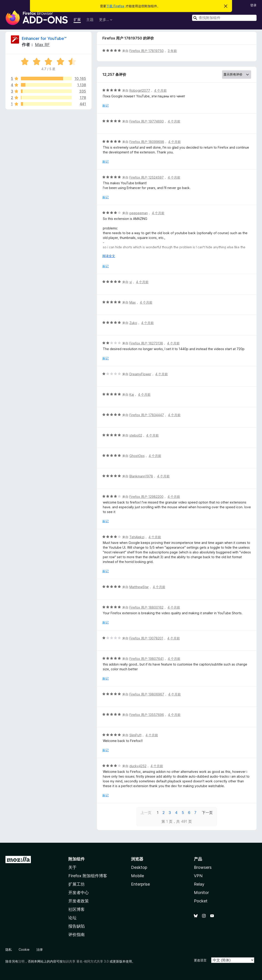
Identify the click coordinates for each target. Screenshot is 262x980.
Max (133, 302)
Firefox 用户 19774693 (147, 121)
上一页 (146, 813)
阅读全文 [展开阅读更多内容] (109, 256)
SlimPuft (135, 735)
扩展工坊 (77, 884)
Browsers (203, 867)
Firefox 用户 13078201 (146, 638)
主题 (90, 20)
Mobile (137, 876)
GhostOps (137, 456)
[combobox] (224, 18)
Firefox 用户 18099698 (147, 142)
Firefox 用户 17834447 (147, 415)
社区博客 (77, 909)
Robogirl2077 (140, 90)
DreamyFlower (140, 374)
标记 (106, 105)
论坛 (72, 918)
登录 (253, 5)
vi (131, 282)
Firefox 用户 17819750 (147, 51)
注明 (21, 961)
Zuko (133, 323)
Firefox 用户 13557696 (147, 715)
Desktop (139, 867)
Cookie (24, 949)
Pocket (201, 901)
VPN (198, 876)
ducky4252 (138, 766)
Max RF (42, 45)
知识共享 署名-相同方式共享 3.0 (86, 961)
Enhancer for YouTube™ (44, 38)
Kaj (132, 394)
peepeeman (139, 213)
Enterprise (140, 884)
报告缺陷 (77, 926)
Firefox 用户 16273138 (146, 343)
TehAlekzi (137, 537)
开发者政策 (79, 901)
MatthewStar (139, 587)
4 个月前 (160, 90)
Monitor (201, 893)
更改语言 (200, 960)
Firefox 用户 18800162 (146, 607)
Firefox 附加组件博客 (88, 876)
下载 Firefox (115, 6)
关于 (72, 867)
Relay (199, 884)
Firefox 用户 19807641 (147, 659)
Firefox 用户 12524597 (147, 177)
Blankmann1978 (141, 476)
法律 (40, 949)
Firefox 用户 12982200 (146, 497)
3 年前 (172, 51)
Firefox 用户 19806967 (147, 694)
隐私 (9, 949)
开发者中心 (79, 893)
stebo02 (136, 435)
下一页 (207, 813)
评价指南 (77, 935)
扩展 (77, 20)
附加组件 (77, 859)
